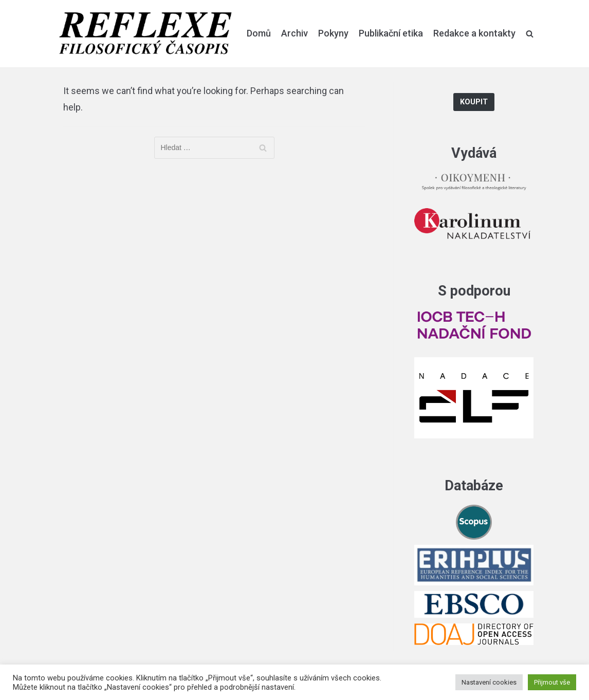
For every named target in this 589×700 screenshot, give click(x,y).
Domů (259, 33)
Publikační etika (391, 33)
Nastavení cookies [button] (489, 682)
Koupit (474, 102)
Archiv (294, 33)
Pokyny (333, 33)
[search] (530, 33)
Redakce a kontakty (474, 33)
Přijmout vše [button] (552, 682)
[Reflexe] (145, 34)
